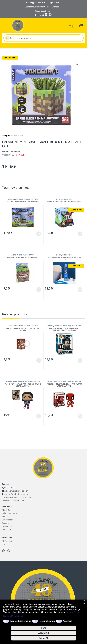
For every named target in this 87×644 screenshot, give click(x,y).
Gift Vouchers (8, 520)
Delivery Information (10, 513)
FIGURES (50, 326)
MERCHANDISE (18, 136)
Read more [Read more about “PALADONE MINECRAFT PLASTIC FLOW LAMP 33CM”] (80, 290)
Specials (5, 523)
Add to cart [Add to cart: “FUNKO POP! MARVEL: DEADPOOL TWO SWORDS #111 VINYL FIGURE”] (80, 416)
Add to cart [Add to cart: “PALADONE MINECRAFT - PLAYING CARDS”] (39, 290)
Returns (5, 517)
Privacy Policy (72, 612)
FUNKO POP (58, 326)
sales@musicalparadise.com (16, 491)
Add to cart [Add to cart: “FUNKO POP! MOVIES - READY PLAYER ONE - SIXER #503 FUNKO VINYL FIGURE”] (80, 360)
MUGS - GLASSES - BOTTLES (28, 199)
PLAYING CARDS (28, 255)
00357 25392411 (11, 488)
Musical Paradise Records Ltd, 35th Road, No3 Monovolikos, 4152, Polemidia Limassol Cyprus (17, 497)
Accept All (43, 633)
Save (43, 628)
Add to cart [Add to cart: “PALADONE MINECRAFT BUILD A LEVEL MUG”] (39, 234)
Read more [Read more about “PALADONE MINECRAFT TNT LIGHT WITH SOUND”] (80, 234)
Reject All (43, 638)
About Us (6, 510)
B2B (4, 544)
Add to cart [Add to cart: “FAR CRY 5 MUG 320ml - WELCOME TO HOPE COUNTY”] (39, 360)
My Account (7, 541)
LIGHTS (59, 199)
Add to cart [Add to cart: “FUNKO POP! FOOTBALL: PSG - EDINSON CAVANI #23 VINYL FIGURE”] (39, 416)
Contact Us (7, 530)
